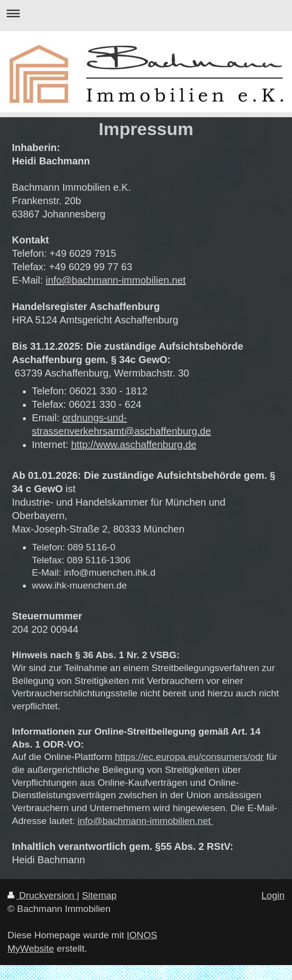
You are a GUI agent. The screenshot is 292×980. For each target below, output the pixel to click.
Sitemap (99, 895)
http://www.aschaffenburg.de (134, 445)
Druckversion (42, 895)
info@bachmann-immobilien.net (116, 280)
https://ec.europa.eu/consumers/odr (189, 757)
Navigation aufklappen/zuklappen (146, 13)
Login (273, 895)
